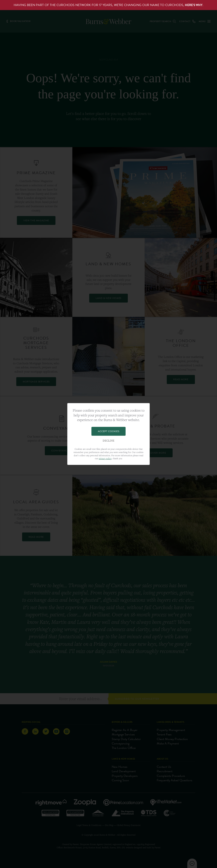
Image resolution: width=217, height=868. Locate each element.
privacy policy (105, 458)
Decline (108, 441)
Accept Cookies (108, 431)
